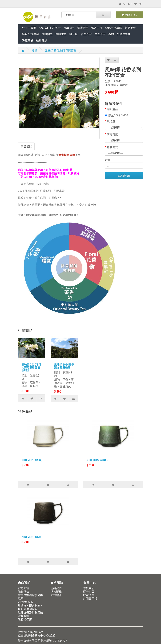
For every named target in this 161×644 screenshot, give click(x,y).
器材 (111, 34)
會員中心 (89, 588)
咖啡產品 (112, 109)
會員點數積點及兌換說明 (30, 597)
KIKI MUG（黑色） (33, 537)
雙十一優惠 (29, 28)
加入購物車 (124, 176)
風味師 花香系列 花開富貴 (61, 50)
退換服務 (56, 592)
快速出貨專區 (114, 28)
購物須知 (23, 592)
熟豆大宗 (86, 34)
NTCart (38, 632)
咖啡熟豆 (47, 34)
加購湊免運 (124, 34)
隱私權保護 (25, 619)
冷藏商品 (28, 40)
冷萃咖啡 (69, 28)
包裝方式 (112, 147)
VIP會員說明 (26, 602)
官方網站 (23, 588)
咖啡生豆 (61, 34)
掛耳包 (74, 34)
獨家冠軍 (83, 28)
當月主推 (97, 28)
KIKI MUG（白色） (33, 460)
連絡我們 (56, 588)
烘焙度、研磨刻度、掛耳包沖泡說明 (30, 607)
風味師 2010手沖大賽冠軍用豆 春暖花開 (31, 367)
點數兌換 (42, 40)
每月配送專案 (30, 34)
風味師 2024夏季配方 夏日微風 (64, 366)
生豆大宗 (100, 34)
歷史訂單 (89, 592)
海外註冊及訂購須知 (30, 612)
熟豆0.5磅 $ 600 (116, 115)
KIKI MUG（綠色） (98, 460)
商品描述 (26, 146)
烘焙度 (111, 121)
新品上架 (130, 28)
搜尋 (34, 50)
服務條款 (23, 616)
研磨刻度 (112, 134)
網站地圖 (56, 595)
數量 (108, 160)
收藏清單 (89, 595)
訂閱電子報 (90, 599)
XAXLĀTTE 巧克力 (50, 28)
